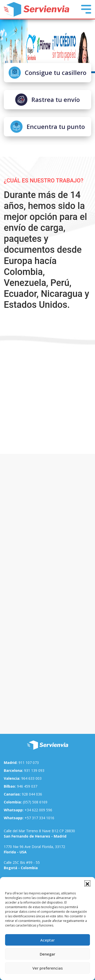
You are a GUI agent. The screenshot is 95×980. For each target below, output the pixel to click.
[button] (87, 883)
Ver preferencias (48, 968)
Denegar (48, 954)
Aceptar (48, 940)
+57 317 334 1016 (29, 818)
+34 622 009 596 (28, 810)
